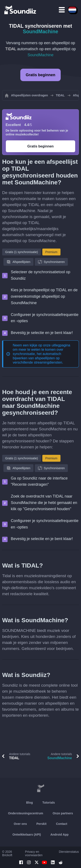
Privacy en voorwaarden (34, 853)
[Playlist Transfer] (21, 10)
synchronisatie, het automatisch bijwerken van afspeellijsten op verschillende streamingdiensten (37, 358)
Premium (51, 252)
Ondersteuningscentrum (26, 813)
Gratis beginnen (40, 75)
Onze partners (63, 813)
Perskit (41, 824)
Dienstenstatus (69, 852)
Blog (29, 803)
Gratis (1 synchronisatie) (22, 252)
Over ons (20, 824)
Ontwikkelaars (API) (27, 835)
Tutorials (49, 803)
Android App (59, 835)
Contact (62, 824)
